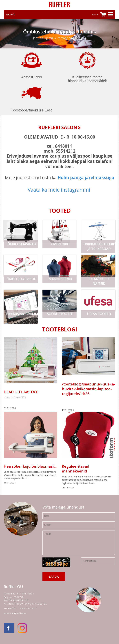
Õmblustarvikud (22, 279)
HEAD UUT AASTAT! (21, 392)
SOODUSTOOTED (60, 314)
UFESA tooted (99, 314)
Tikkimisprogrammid (22, 314)
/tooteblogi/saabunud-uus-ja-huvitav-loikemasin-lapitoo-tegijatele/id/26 (88, 389)
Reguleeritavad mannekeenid (76, 469)
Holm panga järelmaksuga (86, 177)
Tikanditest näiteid (99, 281)
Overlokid (60, 244)
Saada (54, 577)
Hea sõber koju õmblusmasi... (30, 466)
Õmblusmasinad (22, 244)
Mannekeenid (60, 279)
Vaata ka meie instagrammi (59, 190)
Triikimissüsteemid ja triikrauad (99, 246)
